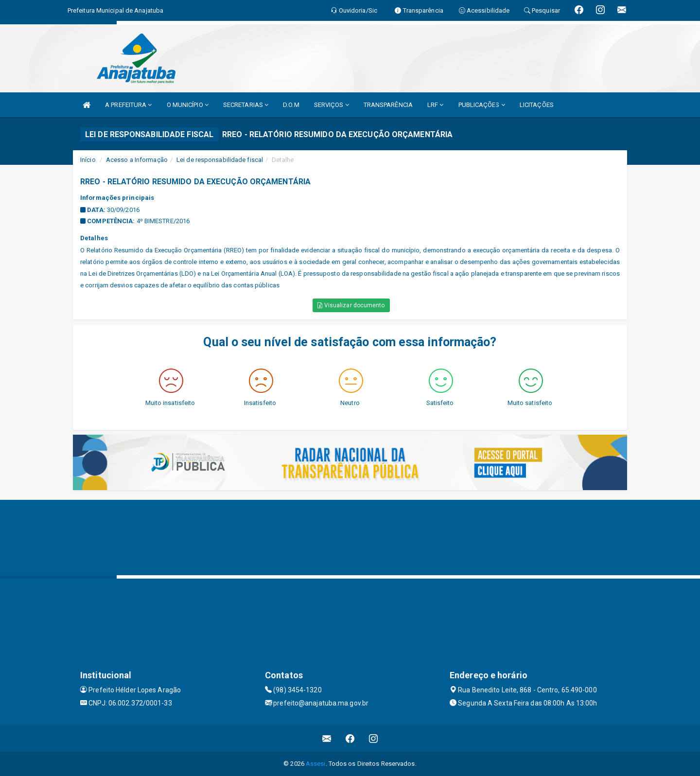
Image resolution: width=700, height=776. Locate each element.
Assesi (316, 764)
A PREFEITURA (128, 105)
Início (88, 160)
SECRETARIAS (246, 105)
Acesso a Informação (137, 160)
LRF (436, 105)
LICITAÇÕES (537, 105)
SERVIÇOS (332, 105)
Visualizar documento (351, 305)
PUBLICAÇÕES (482, 105)
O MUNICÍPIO (188, 105)
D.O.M (291, 105)
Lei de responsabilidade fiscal (220, 160)
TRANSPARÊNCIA (388, 105)
